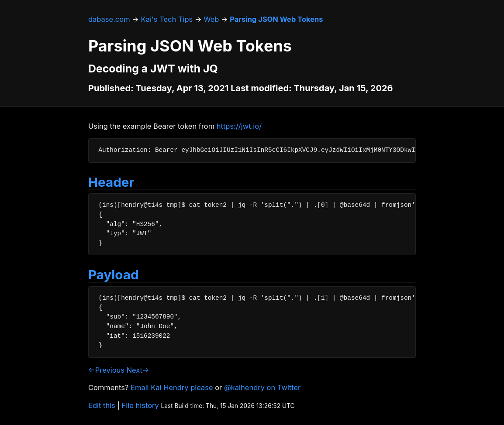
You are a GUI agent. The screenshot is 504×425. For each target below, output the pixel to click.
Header (111, 182)
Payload (114, 274)
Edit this (102, 405)
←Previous (106, 370)
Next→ (138, 370)
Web (211, 19)
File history (140, 405)
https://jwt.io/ (239, 126)
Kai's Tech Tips (167, 19)
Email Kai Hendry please (172, 387)
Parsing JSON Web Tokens (276, 19)
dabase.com (109, 19)
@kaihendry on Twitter (262, 387)
